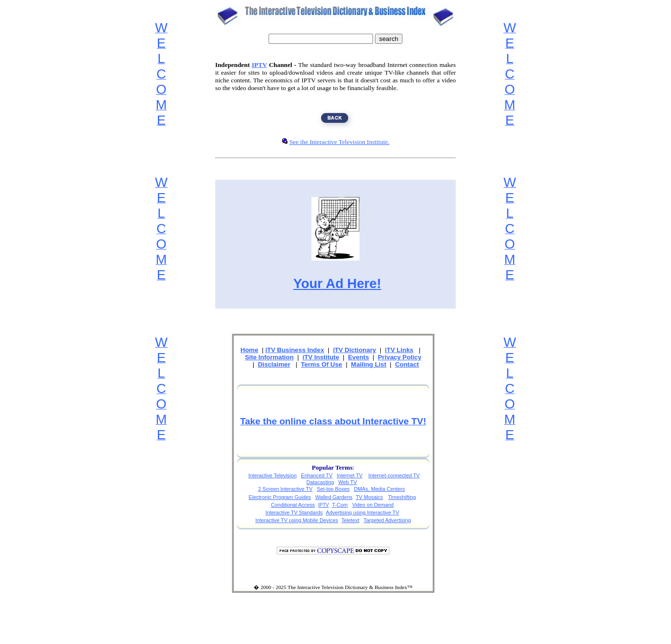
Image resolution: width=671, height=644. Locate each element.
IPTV (259, 65)
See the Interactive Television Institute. (339, 142)
